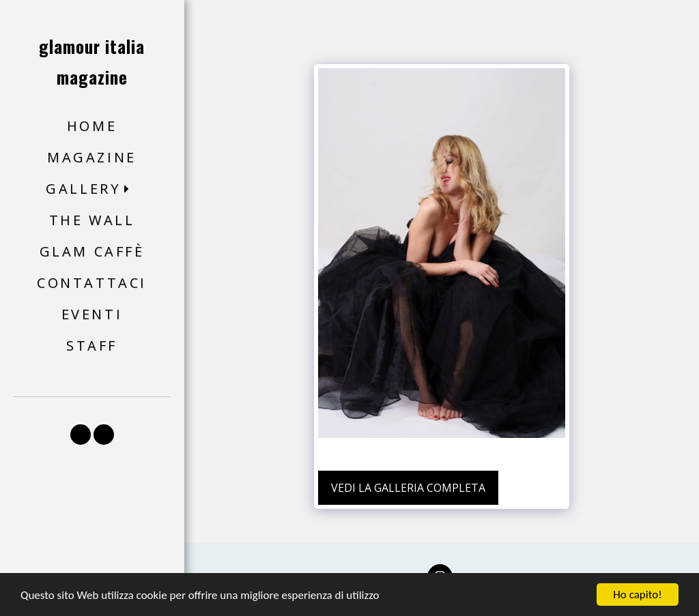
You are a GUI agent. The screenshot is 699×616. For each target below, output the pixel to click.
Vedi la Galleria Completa (408, 488)
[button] (92, 189)
